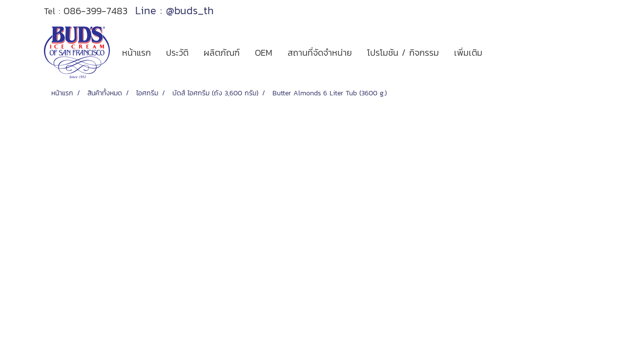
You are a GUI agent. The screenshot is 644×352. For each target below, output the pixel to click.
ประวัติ (177, 53)
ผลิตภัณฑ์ (222, 53)
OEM (264, 53)
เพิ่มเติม (468, 53)
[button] (499, 52)
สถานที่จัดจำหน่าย (320, 53)
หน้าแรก (136, 53)
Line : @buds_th (175, 11)
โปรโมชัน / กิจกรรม (403, 53)
